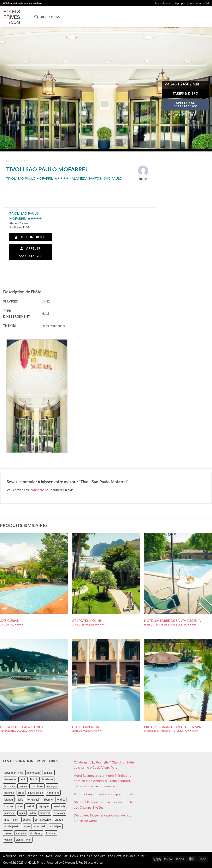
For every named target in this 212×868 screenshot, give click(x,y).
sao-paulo (27, 161)
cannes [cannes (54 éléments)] (23, 786)
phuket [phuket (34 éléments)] (27, 820)
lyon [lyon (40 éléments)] (19, 806)
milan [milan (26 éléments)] (33, 813)
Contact (46, 856)
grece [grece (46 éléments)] (21, 793)
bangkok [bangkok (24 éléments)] (48, 773)
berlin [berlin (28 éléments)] (23, 779)
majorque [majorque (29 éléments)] (43, 806)
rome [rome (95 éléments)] (27, 826)
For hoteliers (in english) (127, 856)
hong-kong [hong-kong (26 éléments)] (53, 793)
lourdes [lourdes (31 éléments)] (9, 806)
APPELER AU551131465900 (185, 104)
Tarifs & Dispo (185, 93)
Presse (32, 856)
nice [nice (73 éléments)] (7, 820)
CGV (58, 856)
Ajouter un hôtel (199, 3)
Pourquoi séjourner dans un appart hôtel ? (104, 794)
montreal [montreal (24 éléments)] (45, 813)
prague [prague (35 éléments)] (59, 820)
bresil (11, 161)
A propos (180, 3)
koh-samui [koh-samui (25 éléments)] (33, 800)
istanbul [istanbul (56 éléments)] (9, 800)
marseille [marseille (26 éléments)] (10, 813)
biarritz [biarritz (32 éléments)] (34, 779)
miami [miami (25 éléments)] (22, 813)
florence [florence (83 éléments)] (9, 793)
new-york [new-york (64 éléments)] (60, 813)
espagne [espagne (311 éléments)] (52, 786)
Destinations (50, 17)
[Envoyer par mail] (184, 115)
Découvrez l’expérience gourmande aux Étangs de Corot (102, 818)
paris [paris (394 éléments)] (16, 820)
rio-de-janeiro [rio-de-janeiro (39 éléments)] (12, 826)
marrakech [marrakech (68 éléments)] (59, 806)
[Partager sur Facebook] (169, 115)
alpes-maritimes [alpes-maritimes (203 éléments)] (14, 773)
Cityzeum (69, 863)
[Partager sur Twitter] (176, 115)
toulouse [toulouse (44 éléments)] (51, 833)
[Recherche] (36, 17)
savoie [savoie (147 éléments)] (8, 833)
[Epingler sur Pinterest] (191, 115)
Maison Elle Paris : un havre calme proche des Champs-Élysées (104, 805)
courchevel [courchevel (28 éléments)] (37, 786)
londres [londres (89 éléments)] (61, 800)
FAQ (22, 856)
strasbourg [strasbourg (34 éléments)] (36, 833)
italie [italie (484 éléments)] (20, 800)
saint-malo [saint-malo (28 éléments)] (40, 826)
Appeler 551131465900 (31, 252)
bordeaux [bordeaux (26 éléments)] (48, 779)
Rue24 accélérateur (91, 863)
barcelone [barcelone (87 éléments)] (10, 779)
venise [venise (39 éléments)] (8, 840)
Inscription (163, 3)
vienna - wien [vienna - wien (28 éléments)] (23, 840)
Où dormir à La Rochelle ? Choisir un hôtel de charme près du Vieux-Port (104, 765)
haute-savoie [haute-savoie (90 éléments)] (36, 793)
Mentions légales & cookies (84, 856)
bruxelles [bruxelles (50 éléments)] (10, 786)
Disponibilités (31, 237)
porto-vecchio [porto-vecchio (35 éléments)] (43, 820)
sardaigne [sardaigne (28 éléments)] (56, 826)
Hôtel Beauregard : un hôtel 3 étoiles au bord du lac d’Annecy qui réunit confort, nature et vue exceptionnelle (102, 781)
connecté (37, 490)
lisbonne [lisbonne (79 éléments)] (48, 800)
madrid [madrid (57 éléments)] (30, 806)
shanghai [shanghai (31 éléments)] (21, 833)
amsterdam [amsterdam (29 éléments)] (33, 773)
